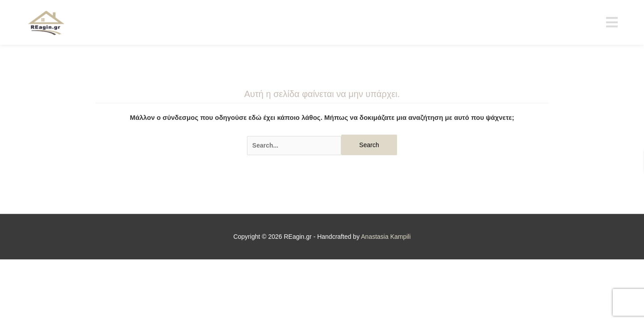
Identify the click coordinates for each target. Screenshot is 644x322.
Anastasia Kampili (386, 237)
